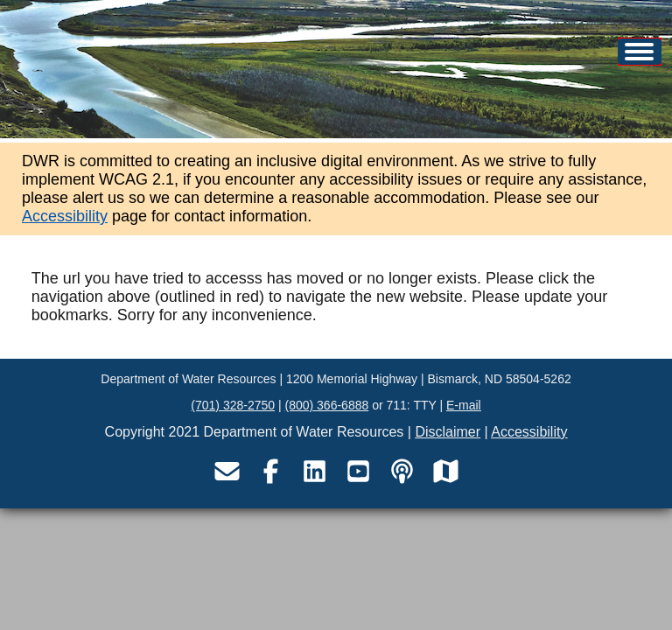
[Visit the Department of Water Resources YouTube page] (358, 471)
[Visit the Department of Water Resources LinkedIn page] (314, 471)
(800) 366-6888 (327, 405)
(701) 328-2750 (233, 405)
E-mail (464, 405)
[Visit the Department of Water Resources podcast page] (402, 471)
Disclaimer (448, 432)
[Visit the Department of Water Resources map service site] (445, 471)
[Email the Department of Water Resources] (227, 471)
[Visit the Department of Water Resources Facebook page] (270, 471)
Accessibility (65, 216)
